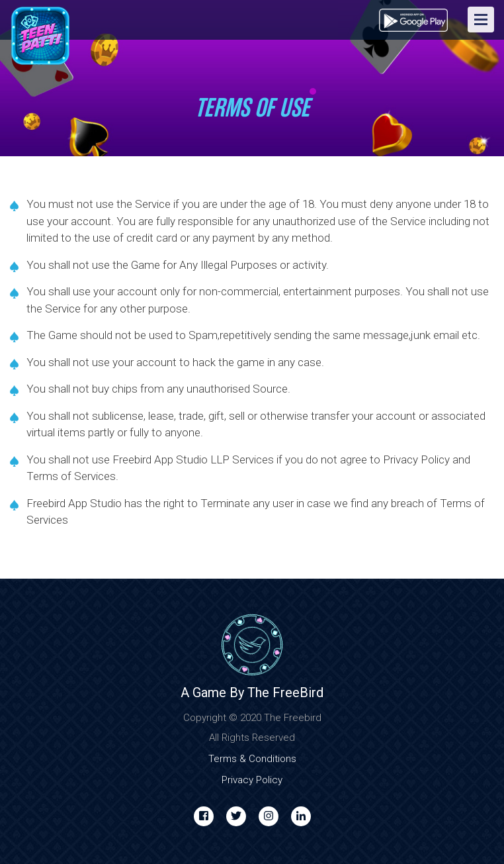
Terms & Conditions (252, 759)
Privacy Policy (252, 780)
